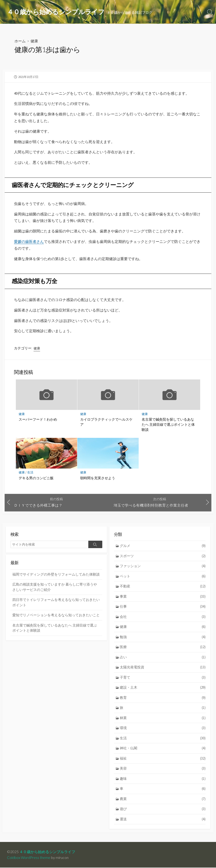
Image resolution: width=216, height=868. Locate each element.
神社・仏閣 (163, 749)
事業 (163, 597)
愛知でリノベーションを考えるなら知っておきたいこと (56, 616)
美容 (163, 769)
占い (163, 658)
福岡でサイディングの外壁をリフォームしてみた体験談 (56, 575)
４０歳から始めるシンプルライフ (47, 852)
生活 (30, 473)
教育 (163, 698)
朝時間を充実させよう (98, 478)
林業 (163, 719)
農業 (163, 799)
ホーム (20, 41)
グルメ (163, 546)
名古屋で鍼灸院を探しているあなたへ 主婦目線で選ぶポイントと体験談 (168, 424)
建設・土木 (163, 688)
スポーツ (163, 556)
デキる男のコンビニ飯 (36, 478)
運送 (163, 820)
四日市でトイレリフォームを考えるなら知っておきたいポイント (56, 603)
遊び (163, 810)
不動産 (163, 587)
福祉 (163, 759)
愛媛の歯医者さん (29, 241)
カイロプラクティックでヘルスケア (106, 422)
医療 (163, 648)
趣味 (163, 779)
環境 (163, 729)
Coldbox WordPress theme (29, 858)
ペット (163, 577)
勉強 (163, 637)
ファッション (163, 567)
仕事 (163, 607)
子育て (163, 678)
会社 (163, 617)
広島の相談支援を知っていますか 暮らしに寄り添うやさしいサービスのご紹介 (55, 587)
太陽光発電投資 (163, 668)
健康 (34, 41)
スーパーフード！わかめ (38, 419)
